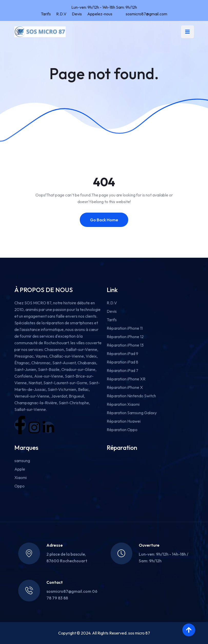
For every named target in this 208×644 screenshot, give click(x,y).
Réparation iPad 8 (122, 362)
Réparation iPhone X (125, 387)
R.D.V (61, 14)
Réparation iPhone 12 (125, 337)
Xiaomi (21, 477)
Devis (77, 14)
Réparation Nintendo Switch (131, 396)
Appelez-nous (100, 14)
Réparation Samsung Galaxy (132, 413)
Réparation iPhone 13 (125, 345)
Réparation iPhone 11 (125, 328)
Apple (20, 469)
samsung (22, 461)
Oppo (19, 486)
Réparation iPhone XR (126, 379)
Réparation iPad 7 (122, 370)
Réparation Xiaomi (123, 404)
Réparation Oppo (122, 430)
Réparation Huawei (124, 421)
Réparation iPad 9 (122, 354)
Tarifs (46, 14)
